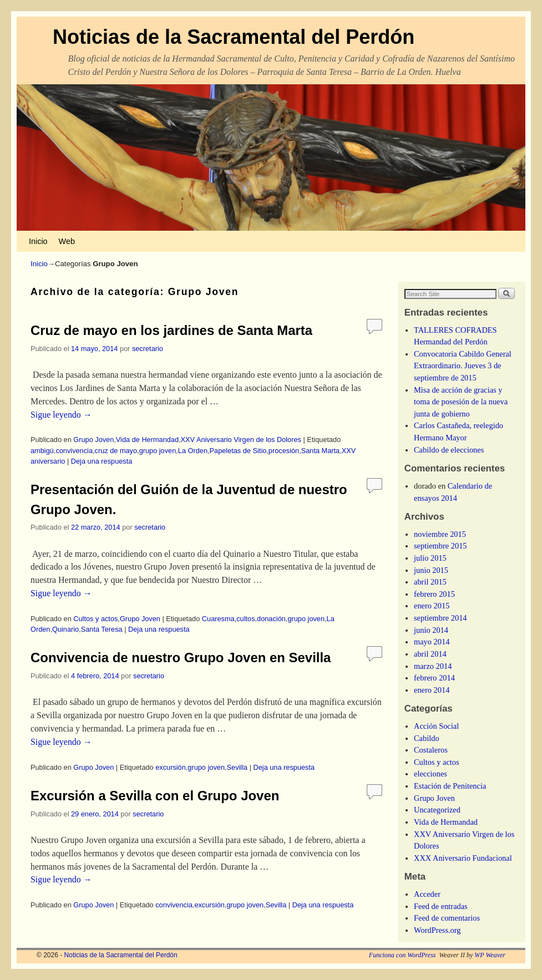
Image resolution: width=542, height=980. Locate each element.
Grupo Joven (93, 440)
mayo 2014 (432, 642)
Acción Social (436, 726)
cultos (245, 619)
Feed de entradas (441, 906)
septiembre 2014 (440, 618)
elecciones (430, 774)
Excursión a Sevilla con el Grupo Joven (155, 796)
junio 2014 (431, 630)
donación (271, 619)
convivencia (74, 451)
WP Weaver (490, 955)
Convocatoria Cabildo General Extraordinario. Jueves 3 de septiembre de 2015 (463, 366)
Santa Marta (320, 451)
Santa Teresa (102, 629)
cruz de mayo (116, 451)
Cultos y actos (95, 619)
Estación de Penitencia (450, 786)
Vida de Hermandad (147, 440)
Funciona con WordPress (402, 955)
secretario (148, 349)
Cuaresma (218, 619)
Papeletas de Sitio (238, 451)
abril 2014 (430, 654)
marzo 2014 (433, 666)
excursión (171, 767)
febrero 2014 (434, 678)
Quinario (65, 629)
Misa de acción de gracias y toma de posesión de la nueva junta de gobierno (461, 402)
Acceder (427, 894)
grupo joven (158, 451)
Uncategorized (437, 810)
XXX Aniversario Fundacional (463, 858)
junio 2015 (431, 570)
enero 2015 (432, 606)
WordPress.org (437, 930)
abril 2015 (430, 582)
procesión (284, 451)
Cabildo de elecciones (449, 450)
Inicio (38, 241)
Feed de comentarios (447, 918)
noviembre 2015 (440, 534)
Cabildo (427, 738)
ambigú (42, 451)
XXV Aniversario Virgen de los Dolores (241, 440)
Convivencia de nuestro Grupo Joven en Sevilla (181, 657)
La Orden (193, 451)
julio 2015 (430, 558)
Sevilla (237, 767)
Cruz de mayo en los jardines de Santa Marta (171, 330)
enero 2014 (432, 690)
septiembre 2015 (440, 546)
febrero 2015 (434, 594)
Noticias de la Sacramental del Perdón (234, 37)
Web (67, 241)
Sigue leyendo (61, 415)
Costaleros (431, 750)
